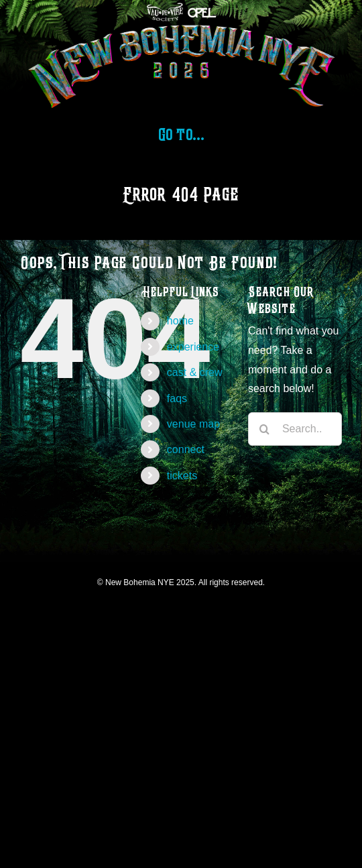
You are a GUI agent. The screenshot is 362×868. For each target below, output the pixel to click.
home (180, 321)
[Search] (265, 429)
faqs (177, 398)
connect (186, 449)
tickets (182, 476)
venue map (193, 424)
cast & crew (195, 372)
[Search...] (295, 429)
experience (193, 347)
